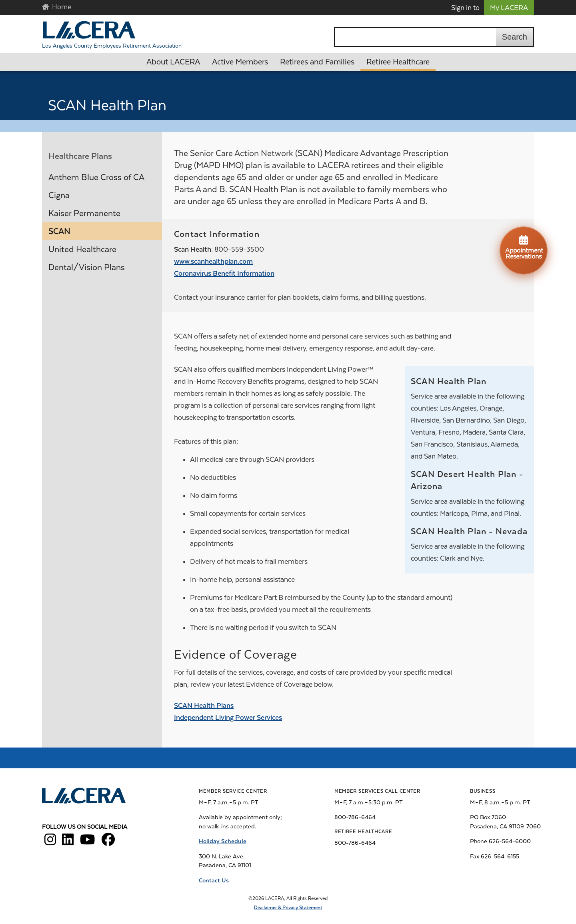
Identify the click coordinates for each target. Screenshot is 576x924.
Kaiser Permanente (84, 213)
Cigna (59, 195)
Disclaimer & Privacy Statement (288, 908)
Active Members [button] (240, 62)
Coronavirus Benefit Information (224, 273)
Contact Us (214, 880)
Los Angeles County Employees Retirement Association (112, 46)
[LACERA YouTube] (88, 842)
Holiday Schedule (223, 841)
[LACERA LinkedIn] (68, 842)
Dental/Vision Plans (87, 267)
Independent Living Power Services (228, 718)
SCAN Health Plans (204, 706)
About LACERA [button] (173, 62)
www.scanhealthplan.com (213, 261)
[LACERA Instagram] (50, 842)
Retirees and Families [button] (317, 62)
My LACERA (509, 8)
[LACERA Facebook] (108, 842)
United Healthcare (82, 249)
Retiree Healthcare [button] (398, 62)
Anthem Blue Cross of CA (96, 177)
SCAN (59, 231)
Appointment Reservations (524, 247)
